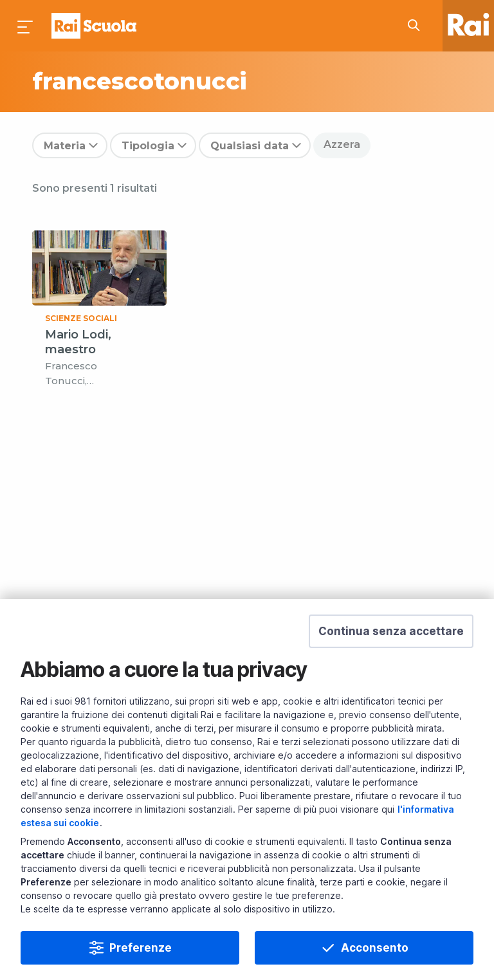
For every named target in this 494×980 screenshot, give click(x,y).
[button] (391, 631)
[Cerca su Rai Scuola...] (417, 26)
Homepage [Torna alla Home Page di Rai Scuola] (94, 26)
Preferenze (141, 948)
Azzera (342, 144)
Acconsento (375, 948)
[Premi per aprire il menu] (26, 26)
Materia (65, 146)
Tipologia (148, 146)
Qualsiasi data (250, 146)
